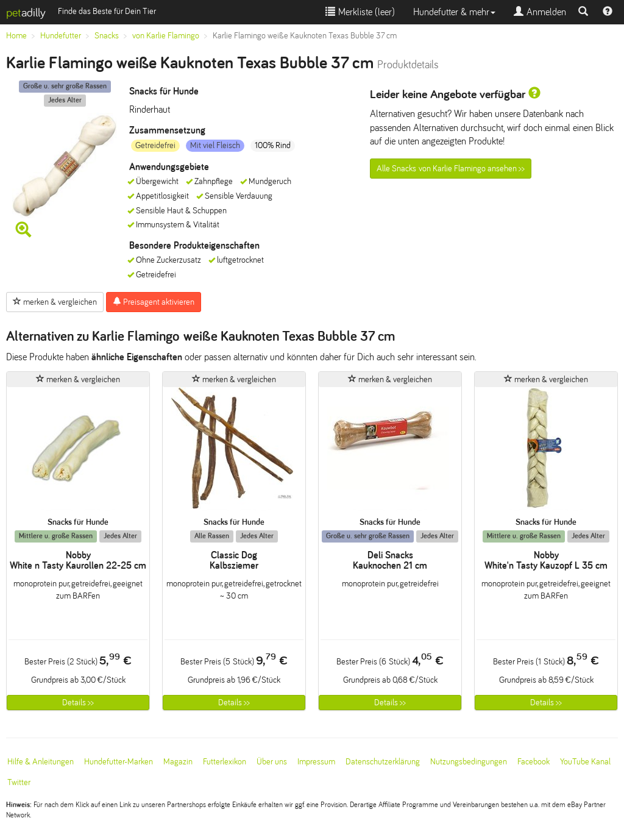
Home (16, 36)
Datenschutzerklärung (383, 762)
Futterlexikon (225, 762)
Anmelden (540, 12)
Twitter (19, 782)
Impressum (316, 762)
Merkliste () (360, 12)
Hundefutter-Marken (119, 762)
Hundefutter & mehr (454, 12)
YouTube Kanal (585, 762)
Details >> (78, 703)
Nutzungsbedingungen (469, 762)
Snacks (107, 36)
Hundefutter (61, 36)
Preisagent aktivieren (154, 302)
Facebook (534, 762)
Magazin (178, 762)
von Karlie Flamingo (166, 36)
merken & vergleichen (55, 302)
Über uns (272, 762)
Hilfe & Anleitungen (41, 762)
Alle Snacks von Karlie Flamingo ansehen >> (451, 169)
